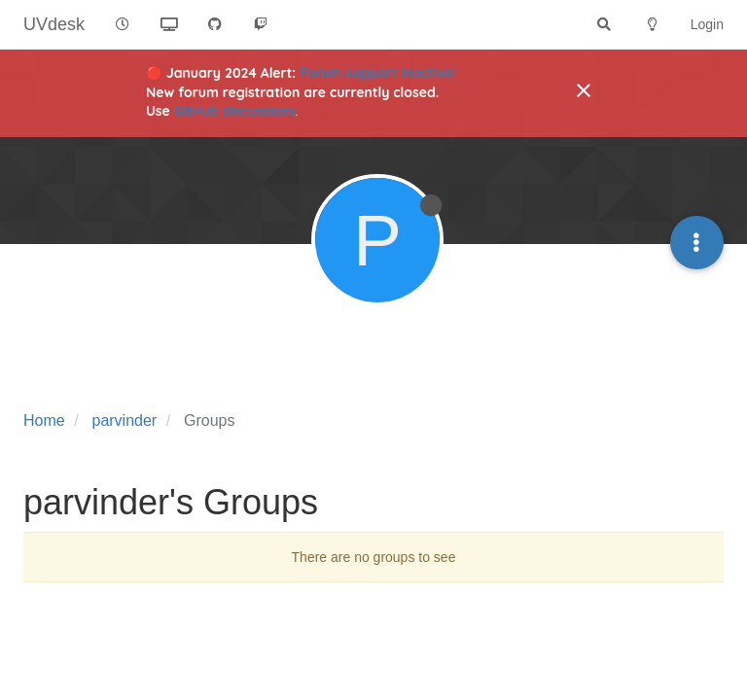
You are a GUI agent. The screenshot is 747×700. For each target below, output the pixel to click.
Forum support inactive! (378, 73)
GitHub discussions (235, 111)
